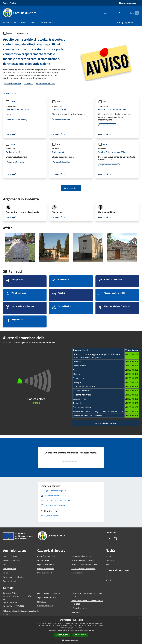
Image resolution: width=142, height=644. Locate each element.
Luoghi (108, 576)
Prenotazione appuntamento (48, 593)
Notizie (108, 556)
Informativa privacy (79, 608)
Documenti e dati (10, 581)
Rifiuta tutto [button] (80, 635)
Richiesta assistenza (45, 606)
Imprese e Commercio (46, 564)
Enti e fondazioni (10, 569)
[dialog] (71, 630)
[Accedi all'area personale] (127, 3)
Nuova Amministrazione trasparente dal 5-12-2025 (87, 602)
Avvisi (10, 33)
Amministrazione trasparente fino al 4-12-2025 (87, 595)
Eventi (108, 580)
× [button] (139, 619)
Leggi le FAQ (42, 602)
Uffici (5, 564)
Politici (6, 573)
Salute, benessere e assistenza (83, 569)
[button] (71, 640)
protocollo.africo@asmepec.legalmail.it (23, 611)
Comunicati (110, 560)
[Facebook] (110, 13)
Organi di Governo (10, 556)
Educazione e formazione (81, 556)
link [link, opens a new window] (93, 630)
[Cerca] (136, 13)
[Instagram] (116, 13)
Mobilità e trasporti (45, 573)
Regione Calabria (10, 3)
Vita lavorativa (43, 560)
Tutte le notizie (71, 188)
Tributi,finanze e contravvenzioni (84, 564)
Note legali (76, 612)
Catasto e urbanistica (46, 569)
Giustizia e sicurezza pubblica (83, 560)
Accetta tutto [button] (62, 635)
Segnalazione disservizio (47, 597)
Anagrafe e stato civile (46, 556)
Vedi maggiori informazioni (106, 423)
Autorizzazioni (77, 573)
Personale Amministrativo (13, 577)
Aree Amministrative (11, 560)
